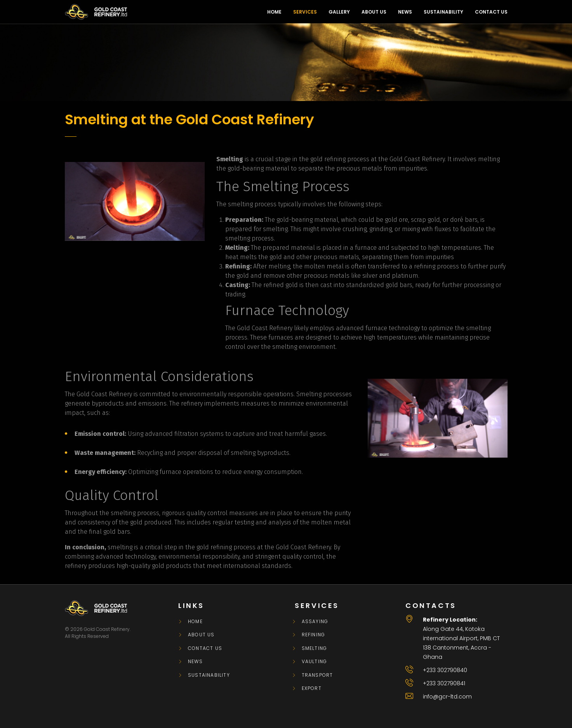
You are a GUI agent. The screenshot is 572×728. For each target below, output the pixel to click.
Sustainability (209, 675)
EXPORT (312, 688)
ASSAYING (315, 622)
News (195, 662)
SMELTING (315, 648)
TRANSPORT (317, 675)
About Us (201, 635)
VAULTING (315, 662)
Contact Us (205, 648)
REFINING (314, 635)
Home (195, 622)
